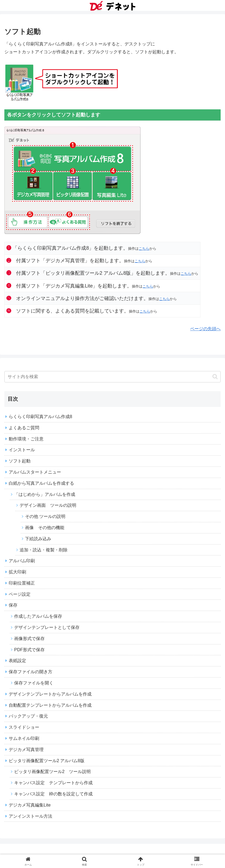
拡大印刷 (17, 572)
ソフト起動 (20, 461)
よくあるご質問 (24, 428)
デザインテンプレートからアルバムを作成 (50, 694)
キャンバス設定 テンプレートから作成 (53, 783)
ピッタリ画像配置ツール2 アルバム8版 (47, 761)
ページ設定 (20, 594)
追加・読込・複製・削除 (44, 550)
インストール (22, 450)
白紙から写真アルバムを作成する (41, 483)
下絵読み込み (38, 539)
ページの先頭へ (205, 329)
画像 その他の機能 (45, 528)
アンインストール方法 (31, 816)
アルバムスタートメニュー (35, 472)
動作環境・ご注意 (26, 439)
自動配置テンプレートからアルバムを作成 (50, 705)
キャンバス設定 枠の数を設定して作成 (53, 794)
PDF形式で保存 (29, 650)
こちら (144, 248)
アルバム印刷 (22, 561)
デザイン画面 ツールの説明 (48, 505)
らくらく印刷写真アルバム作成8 (40, 417)
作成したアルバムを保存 (38, 616)
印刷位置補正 (22, 583)
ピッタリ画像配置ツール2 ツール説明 (52, 772)
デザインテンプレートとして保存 (47, 627)
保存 (13, 605)
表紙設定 (17, 661)
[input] (112, 377)
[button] (215, 377)
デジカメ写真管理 (26, 750)
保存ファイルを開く (34, 683)
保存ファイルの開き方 (31, 672)
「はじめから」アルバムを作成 (45, 494)
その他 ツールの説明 (45, 516)
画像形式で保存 (29, 639)
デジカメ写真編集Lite (30, 805)
